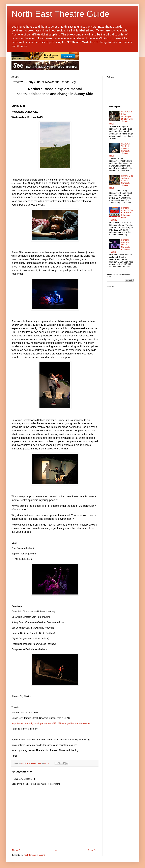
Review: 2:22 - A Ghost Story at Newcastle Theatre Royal (121, 182)
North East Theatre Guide (61, 14)
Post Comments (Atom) (34, 855)
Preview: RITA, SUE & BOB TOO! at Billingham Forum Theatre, (121, 214)
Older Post (93, 850)
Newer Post (17, 850)
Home (55, 850)
